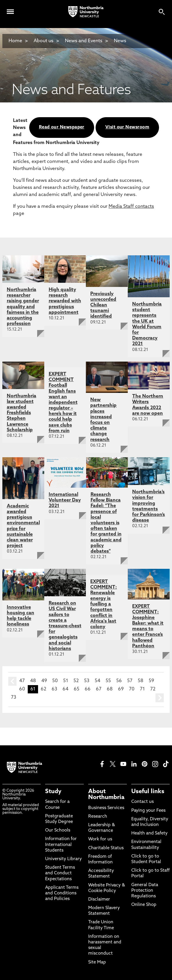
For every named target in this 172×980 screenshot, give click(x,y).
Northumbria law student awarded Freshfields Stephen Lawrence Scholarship (22, 413)
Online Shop (144, 905)
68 (110, 689)
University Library (63, 859)
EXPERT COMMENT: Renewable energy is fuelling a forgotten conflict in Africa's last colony (104, 605)
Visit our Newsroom (127, 127)
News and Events (84, 41)
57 (130, 681)
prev (12, 681)
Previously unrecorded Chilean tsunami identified (103, 305)
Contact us (142, 802)
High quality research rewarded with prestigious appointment (65, 301)
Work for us (100, 839)
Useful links (148, 792)
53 (87, 681)
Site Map (97, 962)
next (160, 698)
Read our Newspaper (62, 127)
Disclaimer (99, 900)
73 (14, 698)
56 (119, 681)
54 (98, 681)
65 (77, 689)
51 (66, 681)
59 (151, 681)
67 (99, 689)
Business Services (106, 808)
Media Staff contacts (131, 207)
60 (22, 689)
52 (76, 681)
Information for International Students (61, 845)
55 (108, 681)
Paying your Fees (148, 811)
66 (88, 689)
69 (121, 689)
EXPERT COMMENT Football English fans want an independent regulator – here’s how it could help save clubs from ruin (63, 403)
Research (98, 817)
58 (141, 681)
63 (54, 689)
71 (142, 689)
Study (53, 792)
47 (22, 681)
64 (65, 689)
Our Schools (58, 830)
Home (15, 41)
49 (44, 681)
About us (44, 41)
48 (33, 681)
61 (33, 689)
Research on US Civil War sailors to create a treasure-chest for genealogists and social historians (65, 626)
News (120, 41)
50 (55, 681)
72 (153, 689)
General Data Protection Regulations (145, 891)
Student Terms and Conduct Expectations (60, 873)
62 (44, 689)
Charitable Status (106, 848)
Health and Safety (149, 833)
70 (132, 689)
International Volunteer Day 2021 (65, 500)
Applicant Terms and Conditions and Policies (62, 893)
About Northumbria (106, 795)
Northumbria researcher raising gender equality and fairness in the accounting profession (23, 307)
